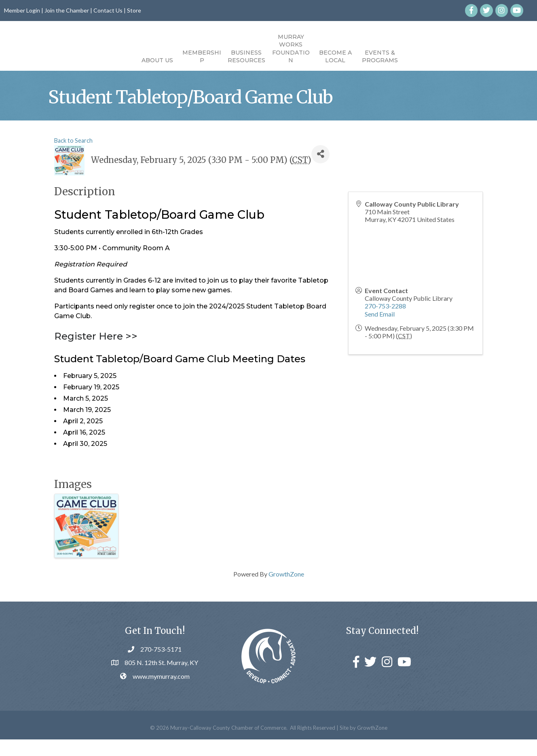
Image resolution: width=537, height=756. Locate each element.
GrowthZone (286, 590)
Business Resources (200, 57)
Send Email (380, 330)
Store (134, 10)
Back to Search (73, 157)
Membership (156, 57)
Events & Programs (426, 57)
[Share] (320, 170)
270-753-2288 (385, 322)
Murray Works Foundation (337, 49)
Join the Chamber (67, 10)
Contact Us (108, 10)
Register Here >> (96, 353)
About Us (111, 60)
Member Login (22, 10)
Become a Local (382, 57)
